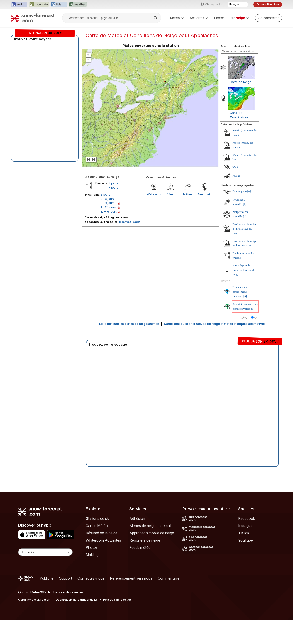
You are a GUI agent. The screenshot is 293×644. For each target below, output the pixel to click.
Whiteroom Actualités (103, 540)
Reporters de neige (145, 540)
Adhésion (137, 518)
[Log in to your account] (269, 18)
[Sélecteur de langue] (238, 5)
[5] (245, 216)
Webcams (154, 194)
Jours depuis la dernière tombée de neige (244, 270)
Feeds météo (140, 547)
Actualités (199, 18)
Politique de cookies (117, 600)
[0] (249, 191)
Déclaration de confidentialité (77, 600)
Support (65, 578)
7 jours (113, 187)
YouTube (246, 540)
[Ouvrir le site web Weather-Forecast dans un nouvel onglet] (78, 5)
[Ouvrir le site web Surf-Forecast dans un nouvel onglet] (19, 5)
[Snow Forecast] (33, 18)
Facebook (247, 518)
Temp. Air (204, 194)
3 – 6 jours (108, 199)
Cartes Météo (97, 526)
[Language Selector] (45, 552)
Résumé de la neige (102, 533)
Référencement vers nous (131, 578)
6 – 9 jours (108, 203)
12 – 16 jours (109, 211)
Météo (177, 18)
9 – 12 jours (108, 207)
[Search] (156, 18)
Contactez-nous (91, 578)
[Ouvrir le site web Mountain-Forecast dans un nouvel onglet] (39, 5)
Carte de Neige (241, 82)
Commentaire (169, 578)
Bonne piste (240, 191)
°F (255, 318)
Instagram (246, 526)
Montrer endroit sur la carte (237, 46)
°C (246, 318)
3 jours (113, 183)
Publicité (47, 578)
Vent (171, 194)
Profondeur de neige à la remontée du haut (245, 229)
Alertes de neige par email (150, 526)
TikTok (244, 533)
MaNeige (93, 555)
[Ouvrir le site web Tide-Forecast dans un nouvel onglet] (59, 5)
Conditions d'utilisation (34, 600)
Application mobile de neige (152, 533)
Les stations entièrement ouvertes (240, 292)
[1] (253, 309)
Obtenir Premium (268, 4)
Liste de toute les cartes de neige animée (129, 324)
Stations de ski (98, 518)
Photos (219, 18)
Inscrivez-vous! (130, 222)
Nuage (237, 176)
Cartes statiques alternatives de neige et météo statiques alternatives (215, 324)
